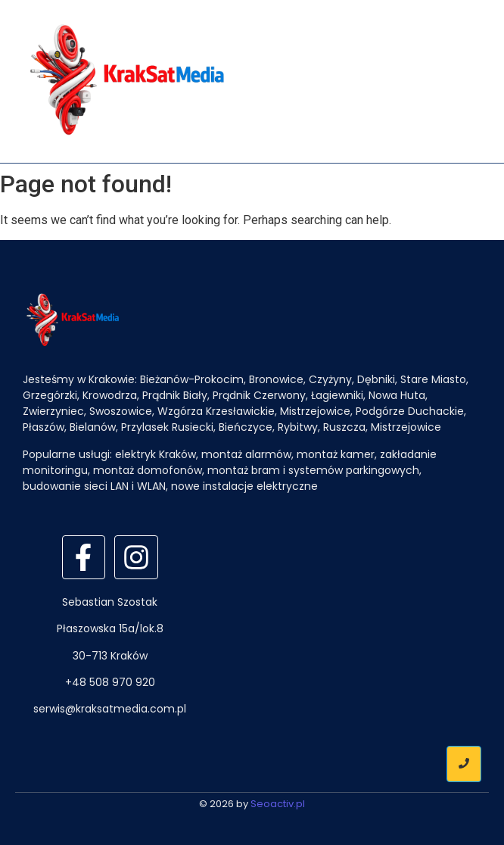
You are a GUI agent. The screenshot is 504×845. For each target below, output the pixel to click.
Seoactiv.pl (278, 804)
